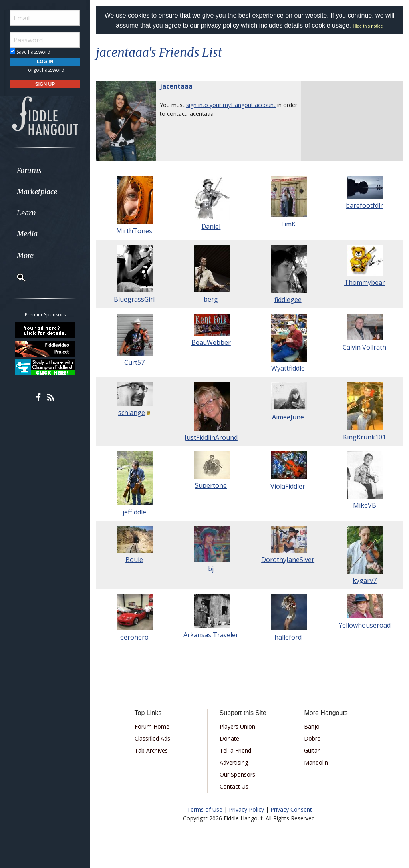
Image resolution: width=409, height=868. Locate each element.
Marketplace (37, 192)
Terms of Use (205, 809)
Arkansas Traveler (211, 635)
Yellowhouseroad (365, 625)
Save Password (30, 52)
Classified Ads (152, 738)
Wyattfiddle (288, 368)
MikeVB (365, 505)
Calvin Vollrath (364, 347)
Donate (229, 738)
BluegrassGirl (134, 299)
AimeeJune (288, 417)
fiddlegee (288, 300)
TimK (288, 224)
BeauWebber (211, 342)
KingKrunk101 (364, 437)
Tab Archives (151, 750)
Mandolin (316, 762)
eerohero (134, 637)
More (25, 255)
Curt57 (134, 362)
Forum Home (152, 726)
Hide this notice (368, 26)
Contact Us (234, 786)
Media (27, 234)
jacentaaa (176, 86)
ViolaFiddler (288, 486)
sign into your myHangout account (231, 105)
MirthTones (134, 231)
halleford (288, 637)
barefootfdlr (364, 205)
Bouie (134, 560)
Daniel (211, 226)
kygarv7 (365, 580)
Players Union (237, 726)
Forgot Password (45, 70)
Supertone (211, 485)
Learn (26, 213)
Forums (29, 170)
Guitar (312, 750)
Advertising (234, 762)
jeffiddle (134, 512)
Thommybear (365, 282)
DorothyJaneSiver (288, 560)
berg (211, 299)
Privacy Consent (291, 809)
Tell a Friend (235, 750)
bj (211, 569)
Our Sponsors (237, 774)
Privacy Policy (246, 809)
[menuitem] (45, 170)
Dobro (312, 738)
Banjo (312, 726)
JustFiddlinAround (211, 437)
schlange (132, 413)
